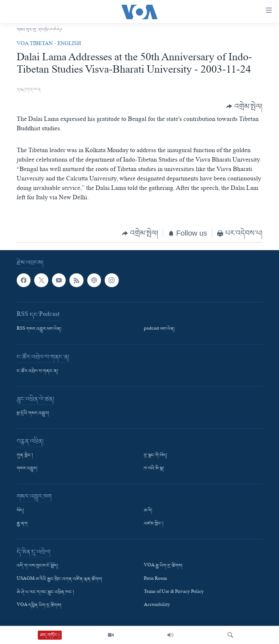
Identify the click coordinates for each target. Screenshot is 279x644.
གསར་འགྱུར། (27, 469)
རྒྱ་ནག (22, 524)
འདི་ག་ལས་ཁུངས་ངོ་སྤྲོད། (37, 566)
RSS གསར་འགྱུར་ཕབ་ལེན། (39, 329)
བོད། (20, 511)
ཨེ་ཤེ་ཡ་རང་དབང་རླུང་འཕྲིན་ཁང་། (45, 592)
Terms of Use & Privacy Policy (174, 592)
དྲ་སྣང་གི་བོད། (155, 456)
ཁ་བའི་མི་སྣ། (154, 469)
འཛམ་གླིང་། (154, 524)
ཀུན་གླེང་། (25, 456)
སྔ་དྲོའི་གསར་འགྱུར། (33, 413)
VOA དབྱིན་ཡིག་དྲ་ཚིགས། (39, 606)
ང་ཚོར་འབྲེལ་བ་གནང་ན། (37, 371)
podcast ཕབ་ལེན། (159, 329)
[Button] (244, 107)
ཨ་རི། (148, 511)
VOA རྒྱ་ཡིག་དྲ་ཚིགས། (163, 566)
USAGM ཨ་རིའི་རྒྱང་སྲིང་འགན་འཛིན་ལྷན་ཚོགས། (59, 579)
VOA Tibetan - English (49, 44)
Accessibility (157, 606)
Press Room (155, 579)
